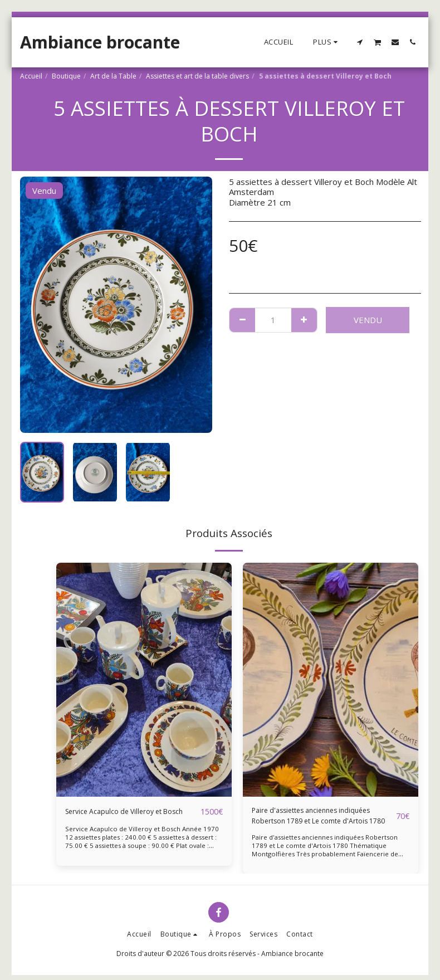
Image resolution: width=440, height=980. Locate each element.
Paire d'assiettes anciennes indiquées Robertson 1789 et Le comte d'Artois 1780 (314, 818)
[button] (360, 42)
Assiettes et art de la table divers (197, 76)
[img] (144, 680)
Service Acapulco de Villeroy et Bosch (123, 818)
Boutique (66, 76)
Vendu (368, 320)
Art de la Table (113, 76)
